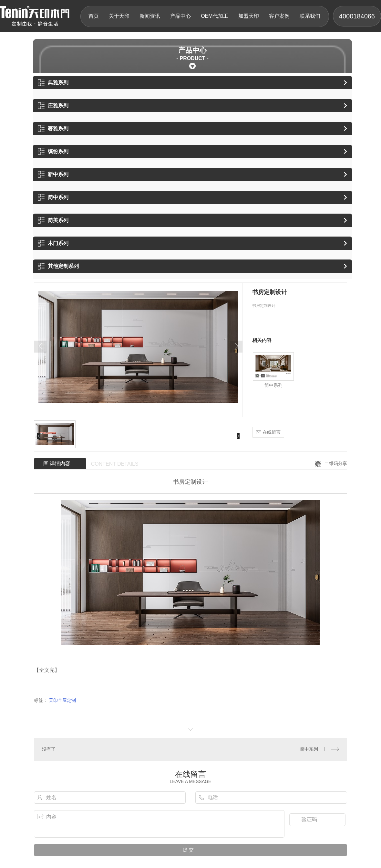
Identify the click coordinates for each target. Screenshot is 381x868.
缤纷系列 (53, 151)
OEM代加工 (214, 16)
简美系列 (53, 220)
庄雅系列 (53, 106)
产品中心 (180, 16)
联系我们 (310, 16)
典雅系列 (53, 83)
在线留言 (268, 432)
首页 (94, 16)
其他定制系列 (58, 266)
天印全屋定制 (62, 700)
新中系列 (53, 174)
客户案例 (279, 16)
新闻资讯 (150, 16)
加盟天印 (249, 16)
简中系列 (53, 197)
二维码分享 (336, 463)
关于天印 (119, 16)
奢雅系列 (53, 128)
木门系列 (53, 243)
